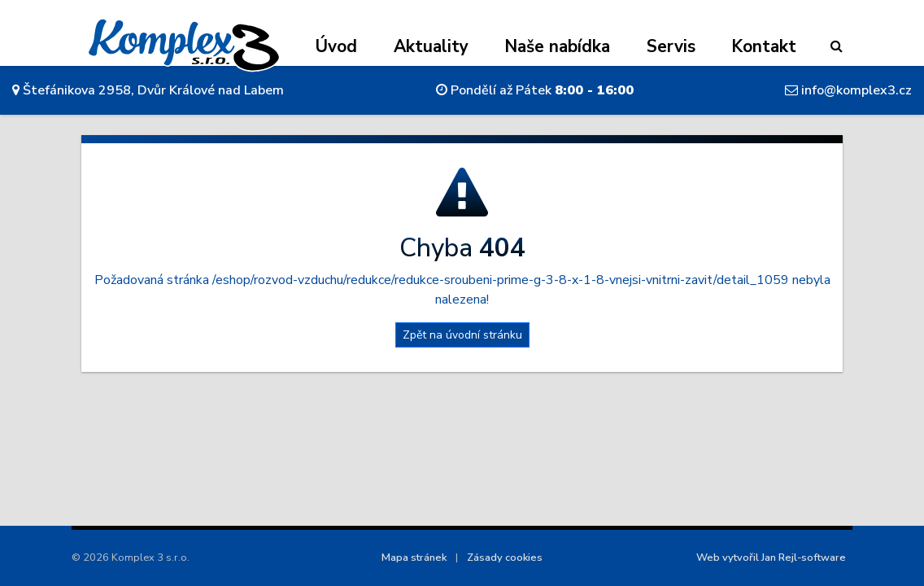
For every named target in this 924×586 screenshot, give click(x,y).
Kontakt (764, 46)
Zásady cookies (505, 558)
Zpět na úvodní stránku (462, 335)
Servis (671, 46)
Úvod (336, 46)
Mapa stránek (414, 558)
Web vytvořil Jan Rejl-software (771, 558)
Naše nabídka (557, 46)
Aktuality (431, 46)
